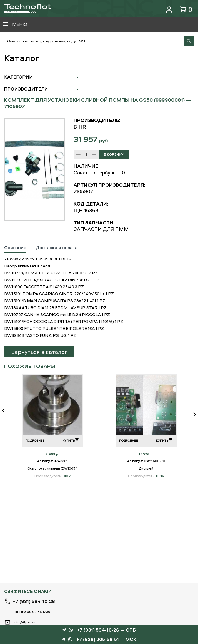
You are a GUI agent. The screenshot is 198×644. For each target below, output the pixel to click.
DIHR (80, 127)
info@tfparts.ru (26, 622)
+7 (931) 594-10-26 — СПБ (106, 630)
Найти (189, 41)
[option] (35, 169)
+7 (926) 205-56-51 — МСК (106, 639)
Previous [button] (6, 414)
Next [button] (192, 414)
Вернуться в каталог (39, 352)
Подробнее (35, 440)
